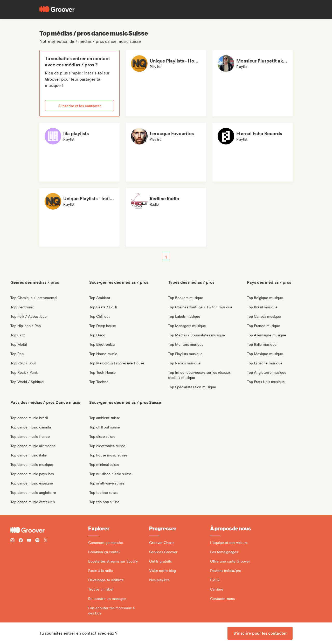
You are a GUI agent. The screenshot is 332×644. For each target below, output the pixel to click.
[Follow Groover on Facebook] (21, 541)
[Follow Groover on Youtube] (29, 541)
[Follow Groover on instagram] (12, 541)
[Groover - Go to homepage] (49, 530)
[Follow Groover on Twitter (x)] (46, 541)
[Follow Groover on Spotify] (37, 541)
